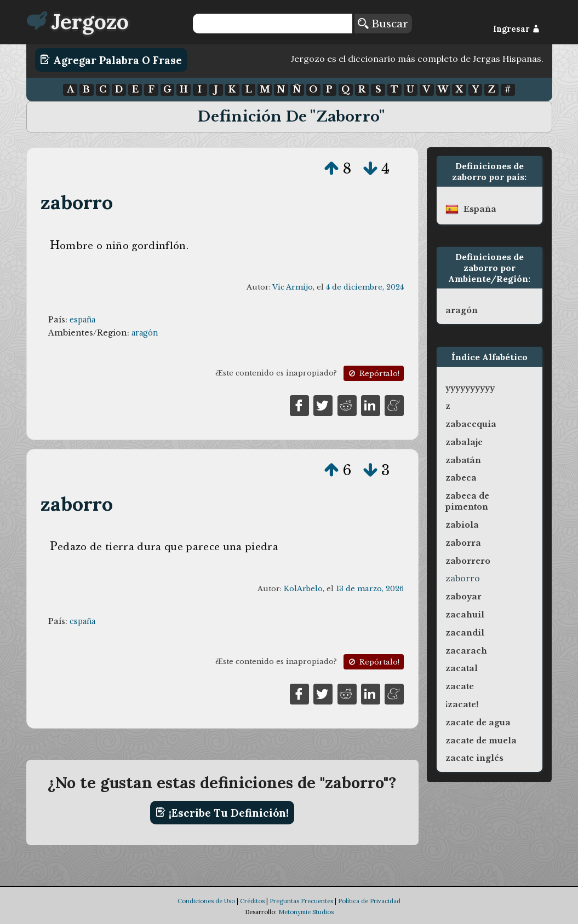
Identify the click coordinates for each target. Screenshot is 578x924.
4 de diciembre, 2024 (365, 287)
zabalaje (464, 442)
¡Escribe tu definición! (222, 812)
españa (82, 320)
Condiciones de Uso (206, 901)
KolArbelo (303, 589)
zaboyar (463, 597)
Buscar (383, 24)
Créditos (252, 901)
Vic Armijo (293, 287)
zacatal (462, 668)
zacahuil (465, 615)
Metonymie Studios (306, 912)
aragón (145, 333)
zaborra (463, 543)
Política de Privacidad (369, 901)
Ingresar (516, 29)
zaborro (77, 202)
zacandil (465, 633)
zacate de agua (478, 723)
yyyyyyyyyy (470, 388)
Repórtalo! (373, 374)
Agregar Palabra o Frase (111, 60)
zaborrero (468, 561)
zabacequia (471, 424)
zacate (460, 686)
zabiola (462, 525)
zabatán (463, 460)
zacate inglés (474, 758)
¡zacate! (462, 704)
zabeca (461, 478)
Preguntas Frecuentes (301, 901)
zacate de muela (481, 741)
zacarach (466, 651)
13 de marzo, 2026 (370, 589)
